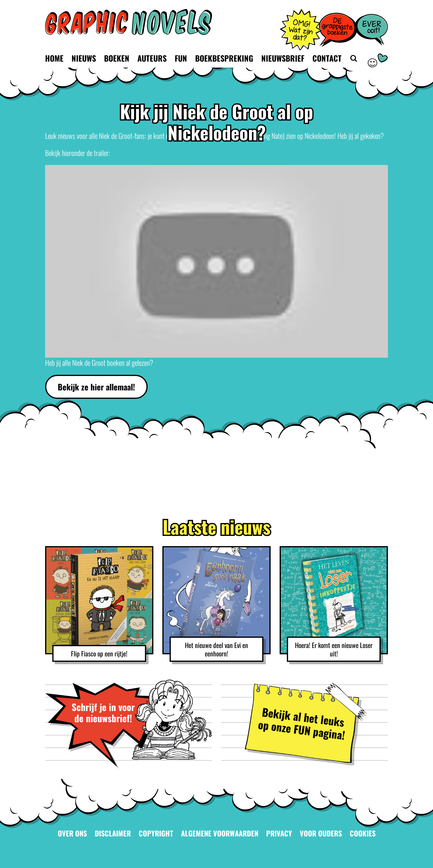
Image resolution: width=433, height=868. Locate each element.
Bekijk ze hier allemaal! (96, 387)
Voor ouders (321, 833)
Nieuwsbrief (283, 58)
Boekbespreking (224, 58)
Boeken (117, 58)
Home (54, 58)
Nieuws (84, 58)
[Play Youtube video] (216, 261)
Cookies (363, 833)
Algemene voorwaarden (220, 833)
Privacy (279, 833)
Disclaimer (113, 833)
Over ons (72, 833)
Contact (327, 58)
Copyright (156, 833)
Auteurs (152, 58)
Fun (181, 58)
